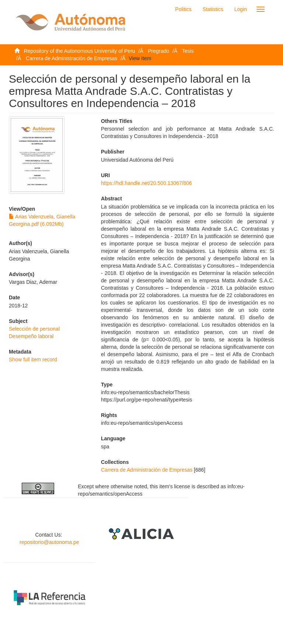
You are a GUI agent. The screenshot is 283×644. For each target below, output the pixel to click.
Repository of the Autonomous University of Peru (80, 51)
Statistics (213, 9)
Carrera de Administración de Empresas (71, 58)
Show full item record (33, 359)
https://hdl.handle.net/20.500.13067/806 (146, 183)
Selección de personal (34, 329)
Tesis (188, 51)
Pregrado (159, 51)
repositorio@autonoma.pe (49, 542)
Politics (183, 9)
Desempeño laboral (31, 336)
